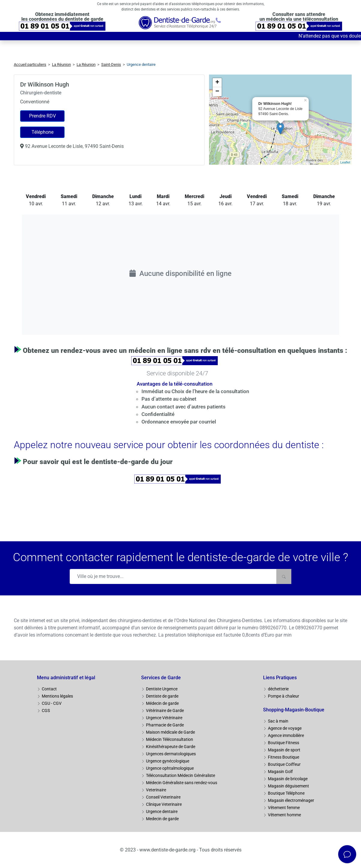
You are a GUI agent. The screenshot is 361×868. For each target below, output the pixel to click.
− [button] (217, 92)
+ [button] (217, 83)
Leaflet (345, 162)
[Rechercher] (284, 576)
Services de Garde (161, 678)
